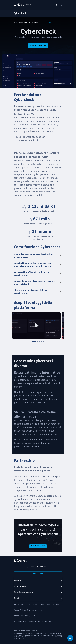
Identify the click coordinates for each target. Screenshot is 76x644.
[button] (38, 256)
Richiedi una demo (38, 46)
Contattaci (38, 573)
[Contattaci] (70, 638)
